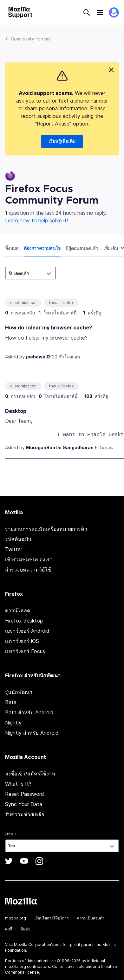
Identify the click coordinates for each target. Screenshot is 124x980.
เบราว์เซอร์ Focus (25, 651)
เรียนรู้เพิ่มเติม (62, 141)
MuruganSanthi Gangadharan (60, 447)
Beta (11, 702)
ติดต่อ (26, 929)
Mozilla (21, 901)
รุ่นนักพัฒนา (19, 692)
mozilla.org (16, 918)
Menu (100, 12)
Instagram (39, 861)
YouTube (24, 861)
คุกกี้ (9, 929)
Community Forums (31, 39)
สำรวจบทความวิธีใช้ (28, 570)
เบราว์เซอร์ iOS (22, 641)
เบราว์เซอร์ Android (27, 631)
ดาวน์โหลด (18, 610)
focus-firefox (61, 303)
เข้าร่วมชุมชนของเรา (29, 559)
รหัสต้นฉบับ (18, 539)
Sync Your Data (24, 804)
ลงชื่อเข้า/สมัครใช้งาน (30, 774)
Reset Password (25, 794)
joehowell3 (38, 357)
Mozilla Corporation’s (34, 944)
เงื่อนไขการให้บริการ (52, 918)
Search (87, 12)
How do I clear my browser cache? (49, 328)
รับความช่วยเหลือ (25, 814)
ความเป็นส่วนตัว (91, 918)
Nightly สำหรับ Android (32, 733)
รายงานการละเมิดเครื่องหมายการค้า (46, 529)
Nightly (13, 723)
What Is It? (18, 784)
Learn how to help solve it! (36, 220)
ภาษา (10, 834)
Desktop (16, 411)
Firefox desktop (24, 621)
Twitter (14, 549)
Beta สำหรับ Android (29, 712)
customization (23, 303)
